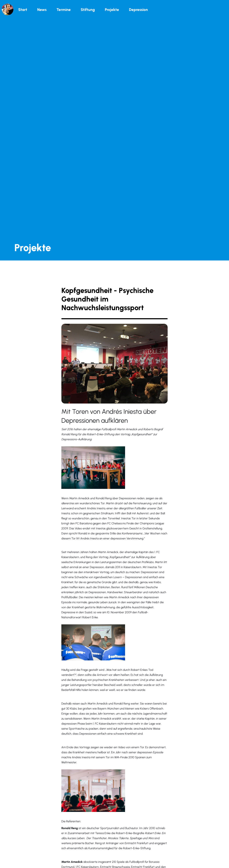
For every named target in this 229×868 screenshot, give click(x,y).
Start (23, 10)
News (42, 10)
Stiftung (88, 10)
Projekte (112, 10)
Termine (64, 10)
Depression (138, 10)
